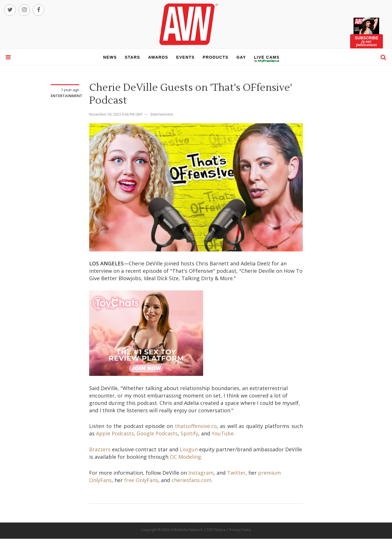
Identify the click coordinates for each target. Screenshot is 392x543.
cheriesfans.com (191, 480)
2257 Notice (216, 530)
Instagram (201, 473)
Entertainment (67, 96)
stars (132, 57)
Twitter (236, 473)
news (110, 57)
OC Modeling (185, 457)
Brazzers (100, 449)
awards (158, 57)
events (185, 57)
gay (241, 57)
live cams (267, 61)
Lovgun (189, 449)
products (216, 57)
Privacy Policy (240, 530)
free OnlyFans (141, 480)
